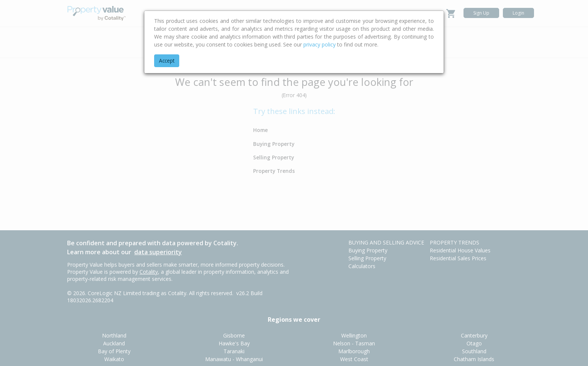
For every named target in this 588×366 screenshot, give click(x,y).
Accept (167, 61)
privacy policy (319, 44)
